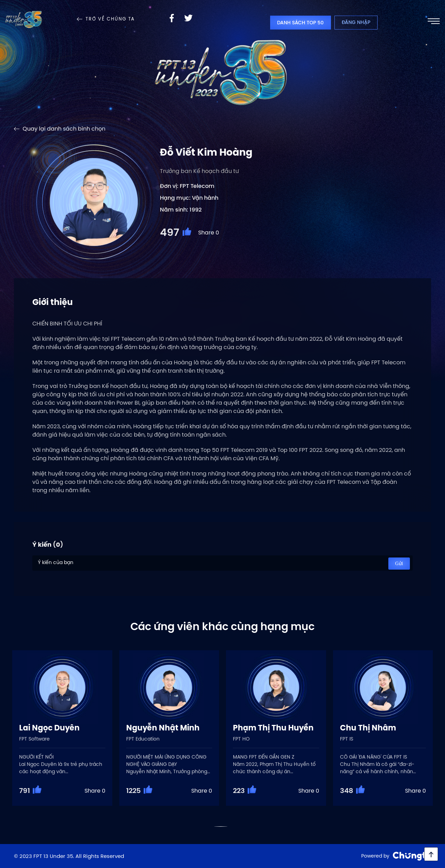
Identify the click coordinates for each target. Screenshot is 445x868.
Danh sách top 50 (300, 23)
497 (169, 232)
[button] (221, 826)
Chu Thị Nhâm (368, 728)
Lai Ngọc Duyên (49, 728)
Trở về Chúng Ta (110, 19)
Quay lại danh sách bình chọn (64, 129)
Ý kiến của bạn (222, 563)
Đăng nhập (356, 22)
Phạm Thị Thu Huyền (273, 728)
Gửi (399, 564)
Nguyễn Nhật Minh (163, 728)
